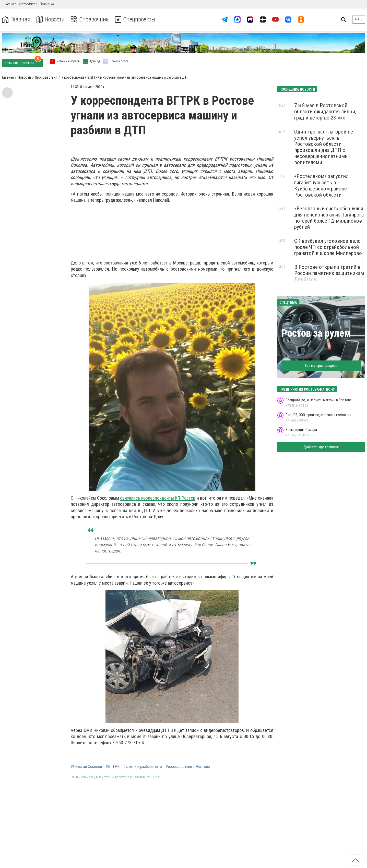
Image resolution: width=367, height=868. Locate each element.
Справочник (90, 20)
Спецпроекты (136, 20)
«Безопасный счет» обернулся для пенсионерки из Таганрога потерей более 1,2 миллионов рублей (329, 218)
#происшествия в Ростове (188, 767)
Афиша (11, 4)
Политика (47, 4)
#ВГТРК (113, 767)
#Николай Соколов (86, 767)
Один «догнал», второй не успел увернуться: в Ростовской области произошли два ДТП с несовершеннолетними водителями (324, 147)
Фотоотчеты (28, 4)
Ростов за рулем (316, 333)
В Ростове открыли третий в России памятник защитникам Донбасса (329, 273)
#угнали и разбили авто (143, 767)
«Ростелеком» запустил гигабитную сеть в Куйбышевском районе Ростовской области (321, 185)
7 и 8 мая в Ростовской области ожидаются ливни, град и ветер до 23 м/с (325, 112)
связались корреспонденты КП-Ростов (158, 498)
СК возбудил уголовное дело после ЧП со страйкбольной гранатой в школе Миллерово (328, 247)
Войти (359, 19)
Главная (16, 20)
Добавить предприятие (321, 447)
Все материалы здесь (321, 366)
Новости (51, 20)
